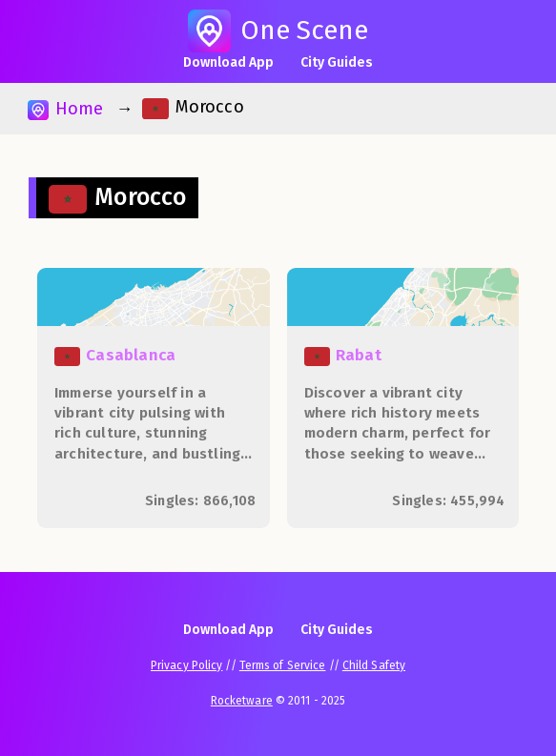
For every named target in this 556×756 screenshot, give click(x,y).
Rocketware (242, 701)
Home (65, 109)
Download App (228, 62)
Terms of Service (283, 665)
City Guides (337, 62)
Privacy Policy (186, 665)
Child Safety (374, 665)
